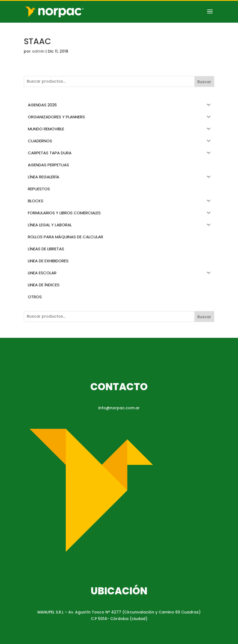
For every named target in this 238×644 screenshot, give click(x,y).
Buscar (204, 82)
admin (38, 51)
